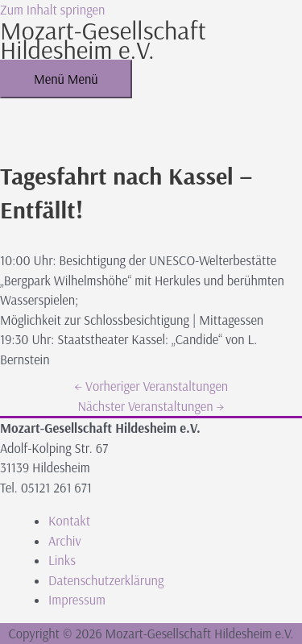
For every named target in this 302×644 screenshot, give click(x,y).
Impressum (77, 600)
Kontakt (69, 521)
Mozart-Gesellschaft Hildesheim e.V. (103, 40)
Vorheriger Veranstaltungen (151, 386)
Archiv (65, 541)
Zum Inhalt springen (52, 10)
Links (62, 560)
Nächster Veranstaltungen (151, 406)
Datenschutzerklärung (106, 580)
